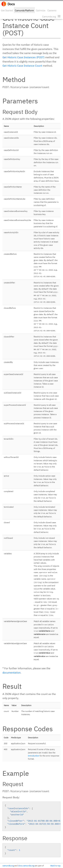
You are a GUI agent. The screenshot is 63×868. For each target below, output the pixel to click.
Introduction (34, 756)
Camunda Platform (24, 10)
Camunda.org (49, 17)
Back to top (56, 866)
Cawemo (52, 10)
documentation (12, 673)
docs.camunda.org (26, 866)
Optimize (41, 10)
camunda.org (8, 866)
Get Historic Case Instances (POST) (23, 57)
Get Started (7, 10)
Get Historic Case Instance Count (22, 66)
